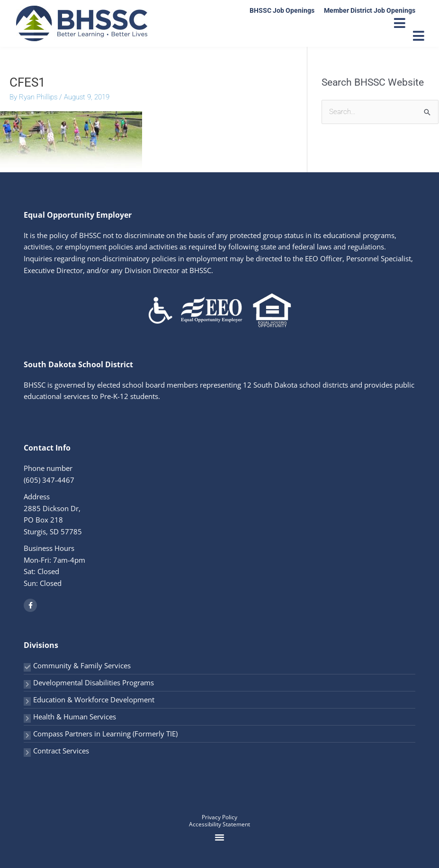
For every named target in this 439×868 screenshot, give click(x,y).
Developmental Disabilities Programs (94, 682)
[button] (220, 837)
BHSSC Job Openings (282, 10)
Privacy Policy (219, 817)
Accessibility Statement (219, 824)
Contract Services (61, 751)
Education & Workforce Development (94, 700)
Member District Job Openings (370, 10)
